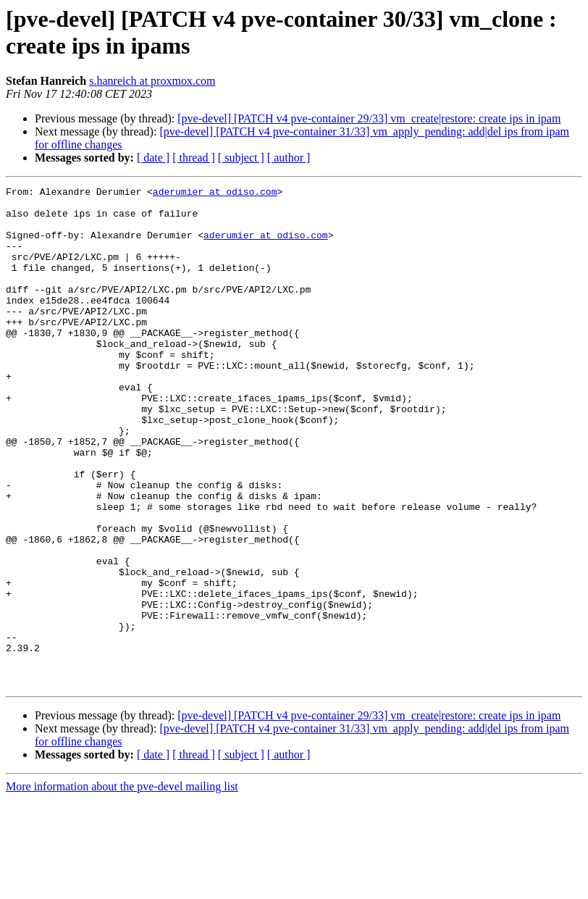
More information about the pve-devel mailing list (122, 886)
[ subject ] (241, 158)
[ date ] (153, 158)
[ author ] (289, 158)
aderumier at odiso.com (215, 193)
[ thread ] (194, 158)
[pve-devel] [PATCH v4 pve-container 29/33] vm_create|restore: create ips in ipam (369, 118)
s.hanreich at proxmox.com (152, 81)
